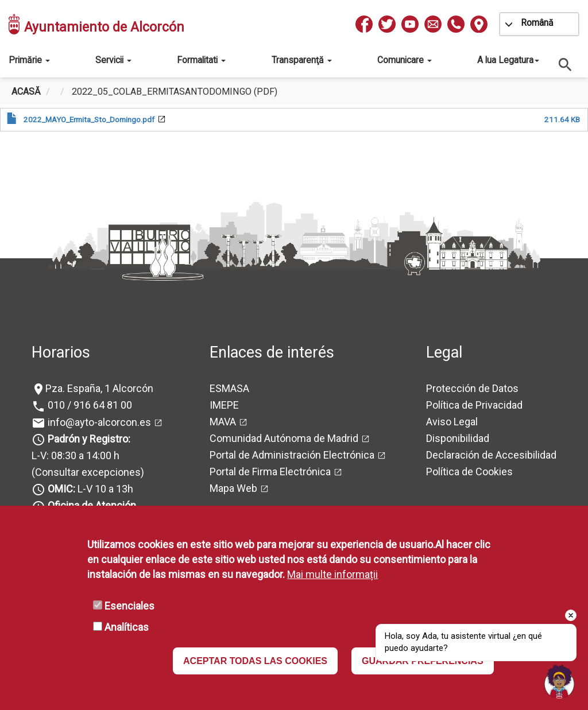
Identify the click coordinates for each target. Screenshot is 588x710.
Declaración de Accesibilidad (491, 455)
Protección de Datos (472, 388)
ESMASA (229, 388)
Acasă (26, 92)
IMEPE (224, 405)
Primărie (29, 60)
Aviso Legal (452, 422)
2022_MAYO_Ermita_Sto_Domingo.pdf (89, 119)
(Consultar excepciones (86, 472)
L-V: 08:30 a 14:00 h (76, 455)
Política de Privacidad (474, 405)
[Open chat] (559, 681)
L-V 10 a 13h (89, 489)
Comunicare (405, 60)
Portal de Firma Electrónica (270, 472)
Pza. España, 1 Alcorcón (99, 388)
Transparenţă (302, 60)
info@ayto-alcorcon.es (98, 422)
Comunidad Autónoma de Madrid (284, 438)
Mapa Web (233, 488)
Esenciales (129, 606)
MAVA (223, 422)
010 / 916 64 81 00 (89, 405)
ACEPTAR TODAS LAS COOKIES (255, 661)
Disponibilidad (458, 438)
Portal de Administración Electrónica (292, 455)
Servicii (113, 60)
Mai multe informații (332, 574)
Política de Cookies (469, 472)
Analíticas (127, 627)
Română (537, 23)
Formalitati (201, 60)
